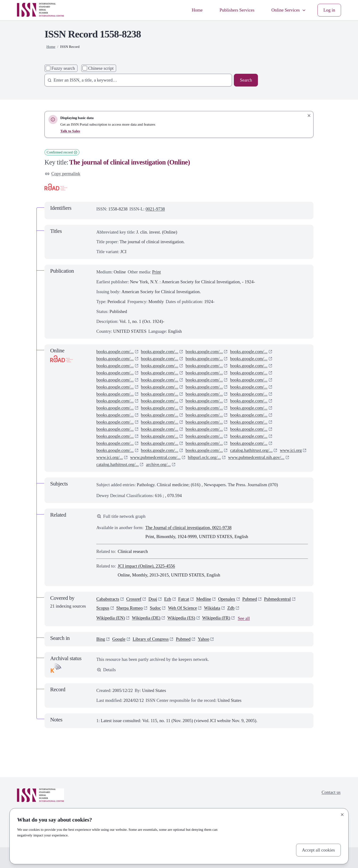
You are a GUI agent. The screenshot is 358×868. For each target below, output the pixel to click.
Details (106, 670)
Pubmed (250, 599)
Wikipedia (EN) (111, 618)
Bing (101, 639)
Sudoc (155, 608)
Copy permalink (63, 174)
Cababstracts (108, 599)
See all (244, 618)
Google (119, 639)
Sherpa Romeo (130, 608)
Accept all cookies (318, 850)
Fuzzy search (63, 68)
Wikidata (212, 608)
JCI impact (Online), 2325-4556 (146, 566)
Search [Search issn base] (246, 80)
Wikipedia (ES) (181, 618)
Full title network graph (121, 516)
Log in (329, 10)
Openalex (227, 599)
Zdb (231, 608)
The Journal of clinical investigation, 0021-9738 (188, 528)
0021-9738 (155, 209)
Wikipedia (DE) (146, 618)
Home (197, 10)
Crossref (134, 599)
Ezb (168, 599)
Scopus (103, 608)
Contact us (331, 792)
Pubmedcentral (277, 599)
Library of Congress (151, 639)
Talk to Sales (70, 131)
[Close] (342, 815)
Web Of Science (182, 608)
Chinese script (101, 68)
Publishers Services (237, 10)
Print (157, 272)
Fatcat (184, 599)
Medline (204, 599)
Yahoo (204, 639)
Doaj (153, 599)
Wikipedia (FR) (216, 618)
